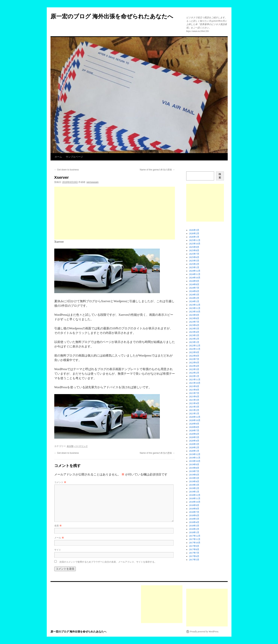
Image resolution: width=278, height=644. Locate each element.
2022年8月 (194, 356)
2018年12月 (195, 495)
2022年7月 (194, 359)
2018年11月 (195, 498)
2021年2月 (194, 410)
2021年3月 (194, 407)
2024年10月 (195, 278)
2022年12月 (195, 346)
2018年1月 (194, 532)
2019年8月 (194, 468)
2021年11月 (195, 380)
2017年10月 (195, 543)
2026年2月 (194, 233)
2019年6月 (194, 475)
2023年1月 (194, 342)
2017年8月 (194, 549)
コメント (60, 482)
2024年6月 (194, 291)
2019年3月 (194, 485)
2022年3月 (194, 369)
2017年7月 (194, 553)
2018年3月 (194, 526)
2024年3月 (194, 295)
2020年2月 (194, 448)
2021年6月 (194, 397)
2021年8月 (194, 390)
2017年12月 (195, 536)
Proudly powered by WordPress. (204, 632)
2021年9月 (194, 386)
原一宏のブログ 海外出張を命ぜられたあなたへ (112, 16)
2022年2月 (194, 373)
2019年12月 (195, 454)
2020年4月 (194, 441)
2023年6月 (194, 325)
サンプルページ (74, 157)
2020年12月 (195, 417)
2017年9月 (194, 546)
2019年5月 (194, 478)
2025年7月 (194, 254)
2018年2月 (194, 529)
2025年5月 (194, 261)
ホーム (58, 157)
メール (59, 538)
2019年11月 (195, 458)
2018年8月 (194, 509)
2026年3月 (194, 230)
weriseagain (93, 182)
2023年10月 (195, 312)
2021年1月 (194, 414)
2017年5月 (194, 560)
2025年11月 (195, 240)
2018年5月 (194, 519)
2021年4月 (194, 403)
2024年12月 (195, 271)
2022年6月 (194, 363)
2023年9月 (194, 315)
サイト (58, 550)
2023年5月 (194, 329)
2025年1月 (194, 267)
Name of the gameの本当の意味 (157, 170)
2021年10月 (195, 383)
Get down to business (67, 170)
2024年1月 (194, 301)
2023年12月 (195, 305)
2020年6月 (194, 434)
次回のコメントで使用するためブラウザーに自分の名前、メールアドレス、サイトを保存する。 (108, 562)
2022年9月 (194, 352)
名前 (58, 526)
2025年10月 (195, 244)
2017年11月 (195, 539)
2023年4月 (194, 332)
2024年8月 (194, 284)
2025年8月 (194, 250)
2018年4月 (194, 522)
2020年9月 (194, 424)
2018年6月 (194, 515)
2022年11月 (195, 349)
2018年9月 (194, 505)
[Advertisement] (115, 213)
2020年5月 (194, 437)
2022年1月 (194, 376)
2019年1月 (194, 492)
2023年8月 (194, 318)
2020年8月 (194, 427)
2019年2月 (194, 488)
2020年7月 (194, 431)
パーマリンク (81, 446)
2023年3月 (194, 335)
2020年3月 (194, 444)
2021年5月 (194, 400)
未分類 (70, 446)
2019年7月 (194, 471)
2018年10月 (195, 502)
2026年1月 (194, 237)
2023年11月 (195, 308)
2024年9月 (194, 281)
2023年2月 (194, 339)
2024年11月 (195, 274)
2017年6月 (194, 556)
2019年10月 (195, 461)
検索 (220, 176)
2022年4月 (194, 366)
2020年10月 (195, 420)
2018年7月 (194, 512)
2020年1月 (194, 451)
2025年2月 (194, 264)
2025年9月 (194, 247)
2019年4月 (194, 481)
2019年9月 (194, 465)
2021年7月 (194, 393)
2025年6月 (194, 257)
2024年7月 (194, 288)
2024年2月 (194, 298)
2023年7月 (194, 322)
